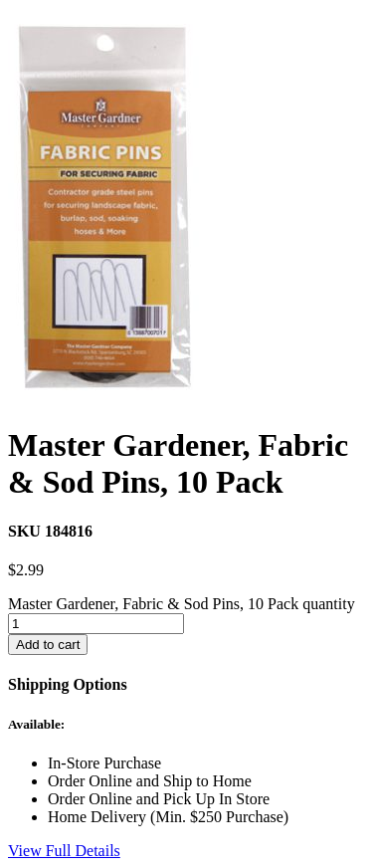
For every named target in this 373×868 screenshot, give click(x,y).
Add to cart (48, 645)
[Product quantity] (96, 624)
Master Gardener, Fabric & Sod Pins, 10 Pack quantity (182, 604)
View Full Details (64, 851)
